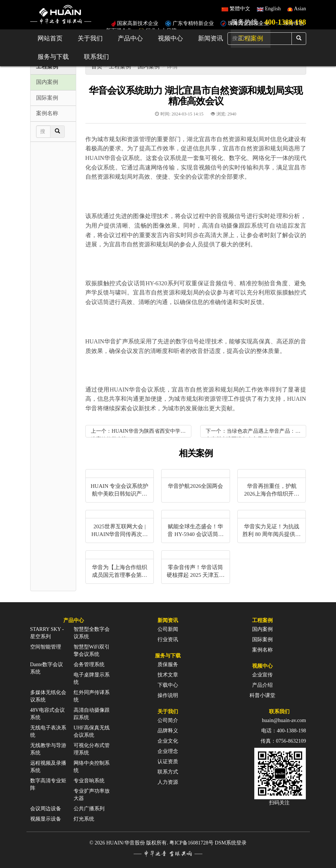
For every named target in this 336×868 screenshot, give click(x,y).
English (273, 9)
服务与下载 (53, 57)
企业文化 (168, 741)
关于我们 (90, 38)
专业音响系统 (89, 781)
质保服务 (168, 665)
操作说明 (168, 695)
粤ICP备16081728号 (191, 843)
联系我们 (96, 57)
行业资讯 (168, 640)
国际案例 (262, 640)
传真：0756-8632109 (283, 741)
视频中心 (170, 38)
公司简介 (168, 720)
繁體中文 (240, 9)
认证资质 (168, 762)
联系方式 (168, 772)
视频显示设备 (46, 819)
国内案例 (149, 67)
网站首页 (50, 38)
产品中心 (130, 38)
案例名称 (262, 650)
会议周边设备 (46, 809)
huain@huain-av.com (284, 720)
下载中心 (168, 685)
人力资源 (168, 782)
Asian (300, 9)
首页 (97, 67)
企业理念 (168, 751)
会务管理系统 (89, 665)
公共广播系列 (89, 809)
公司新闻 (168, 629)
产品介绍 (262, 685)
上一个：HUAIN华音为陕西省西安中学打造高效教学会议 (138, 433)
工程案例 (120, 67)
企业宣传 (262, 675)
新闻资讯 (211, 38)
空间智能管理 (46, 647)
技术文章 (168, 675)
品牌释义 (168, 731)
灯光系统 (84, 819)
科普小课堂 (262, 695)
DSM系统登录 (231, 843)
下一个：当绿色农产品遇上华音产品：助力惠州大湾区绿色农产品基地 (253, 433)
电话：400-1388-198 (284, 731)
